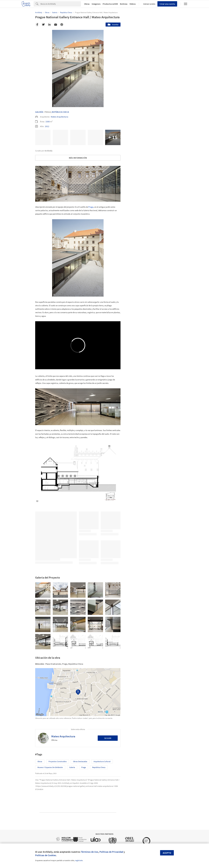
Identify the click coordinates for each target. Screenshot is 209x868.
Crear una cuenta (167, 4)
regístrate (79, 860)
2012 (47, 126)
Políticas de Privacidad (111, 852)
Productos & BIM (110, 4)
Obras (87, 4)
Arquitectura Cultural (102, 761)
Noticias (124, 4)
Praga (91, 207)
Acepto (167, 853)
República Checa (60, 112)
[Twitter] (43, 25)
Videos (133, 4)
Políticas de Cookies (46, 855)
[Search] (61, 4)
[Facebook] (37, 25)
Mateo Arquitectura (59, 117)
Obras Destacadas (80, 761)
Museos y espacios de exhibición (50, 767)
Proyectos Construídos (58, 761)
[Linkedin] (49, 25)
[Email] (56, 25)
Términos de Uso (90, 852)
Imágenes (96, 4)
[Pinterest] (62, 25)
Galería (39, 112)
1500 (48, 121)
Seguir (108, 738)
